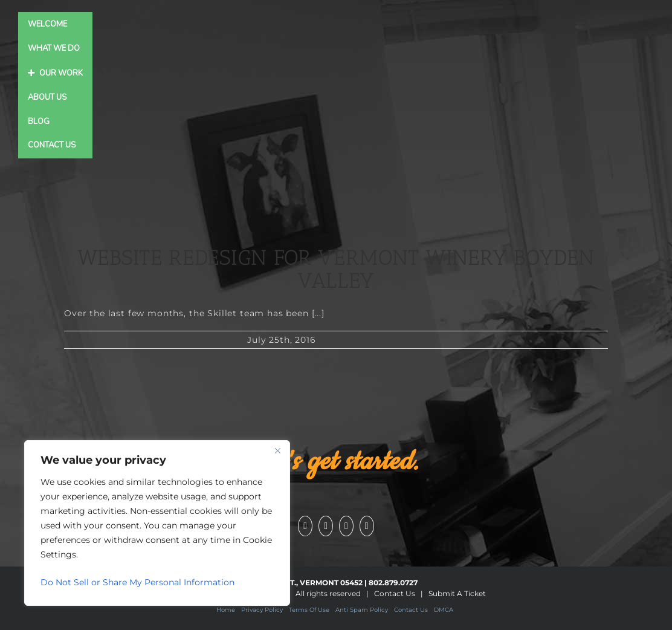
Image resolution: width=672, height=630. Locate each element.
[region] (157, 523)
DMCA (444, 610)
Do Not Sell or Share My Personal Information (137, 582)
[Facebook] (305, 526)
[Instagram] (346, 526)
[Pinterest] (367, 526)
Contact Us (395, 593)
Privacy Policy (262, 610)
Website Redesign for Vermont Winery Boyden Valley (336, 269)
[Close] (277, 450)
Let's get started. (336, 462)
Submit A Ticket (457, 593)
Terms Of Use (309, 610)
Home (226, 610)
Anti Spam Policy (362, 610)
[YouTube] (326, 526)
